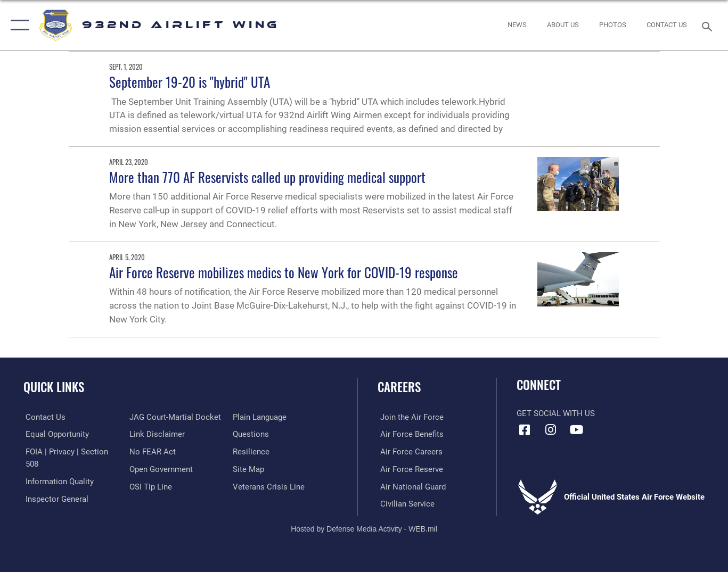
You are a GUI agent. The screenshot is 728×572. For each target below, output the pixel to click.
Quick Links (54, 387)
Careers (399, 387)
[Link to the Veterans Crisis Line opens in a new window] (270, 486)
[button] (17, 25)
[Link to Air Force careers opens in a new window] (409, 451)
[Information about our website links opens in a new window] (156, 434)
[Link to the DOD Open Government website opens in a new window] (160, 469)
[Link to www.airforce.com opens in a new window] (409, 417)
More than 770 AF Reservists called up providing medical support (267, 177)
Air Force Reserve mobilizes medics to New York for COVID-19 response (284, 272)
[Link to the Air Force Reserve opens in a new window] (409, 469)
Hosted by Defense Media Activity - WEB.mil (364, 528)
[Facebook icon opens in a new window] (525, 430)
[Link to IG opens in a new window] (551, 430)
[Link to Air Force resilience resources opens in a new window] (252, 451)
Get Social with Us (556, 413)
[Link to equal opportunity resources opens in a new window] (55, 434)
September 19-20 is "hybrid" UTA (190, 82)
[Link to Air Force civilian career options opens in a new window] (405, 503)
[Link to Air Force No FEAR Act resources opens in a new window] (152, 451)
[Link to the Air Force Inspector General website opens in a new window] (55, 498)
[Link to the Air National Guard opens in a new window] (410, 486)
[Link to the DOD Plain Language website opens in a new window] (261, 417)
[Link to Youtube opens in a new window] (577, 430)
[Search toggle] (709, 26)
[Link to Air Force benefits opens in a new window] (409, 434)
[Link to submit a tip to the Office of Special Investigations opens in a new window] (150, 486)
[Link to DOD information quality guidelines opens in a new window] (58, 481)
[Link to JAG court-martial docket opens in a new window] (174, 417)
